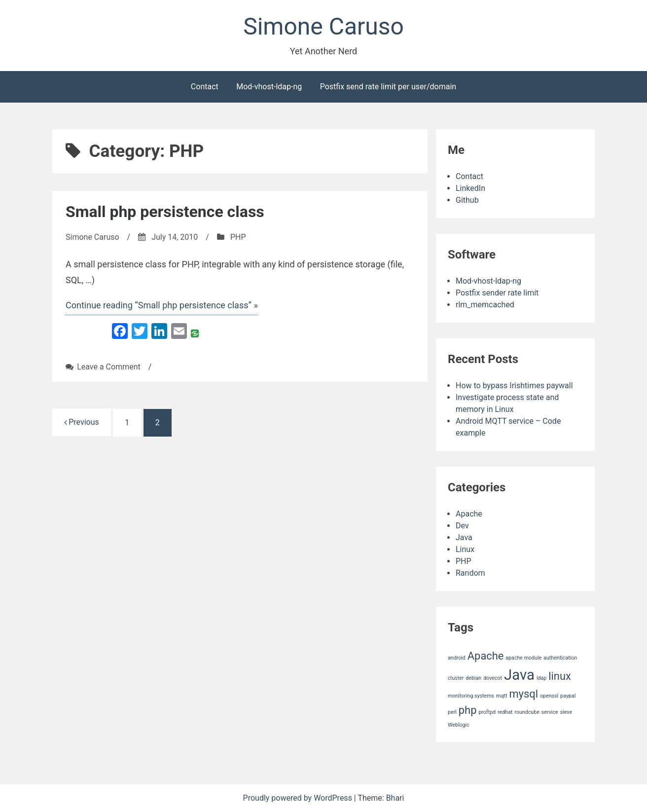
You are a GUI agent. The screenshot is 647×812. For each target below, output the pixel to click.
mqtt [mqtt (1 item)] (502, 696)
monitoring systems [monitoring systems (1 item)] (471, 696)
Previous (82, 422)
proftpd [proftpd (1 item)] (487, 712)
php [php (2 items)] (468, 710)
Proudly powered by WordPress (299, 798)
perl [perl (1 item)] (452, 712)
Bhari (395, 798)
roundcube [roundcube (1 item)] (527, 712)
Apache (469, 514)
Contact (205, 87)
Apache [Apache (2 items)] (486, 656)
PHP (238, 237)
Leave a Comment (109, 367)
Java (464, 537)
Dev (462, 526)
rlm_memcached (485, 305)
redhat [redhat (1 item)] (505, 712)
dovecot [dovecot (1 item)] (493, 678)
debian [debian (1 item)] (473, 678)
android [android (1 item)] (457, 658)
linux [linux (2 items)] (560, 676)
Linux (465, 549)
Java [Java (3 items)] (519, 675)
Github (467, 200)
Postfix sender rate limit (497, 293)
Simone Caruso (323, 26)
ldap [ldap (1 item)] (541, 678)
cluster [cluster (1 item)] (456, 678)
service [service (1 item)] (550, 712)
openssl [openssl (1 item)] (549, 696)
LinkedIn (470, 188)
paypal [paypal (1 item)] (568, 696)
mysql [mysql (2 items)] (523, 694)
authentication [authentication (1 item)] (560, 658)
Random (470, 573)
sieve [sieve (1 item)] (566, 712)
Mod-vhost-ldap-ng (269, 87)
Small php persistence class (165, 212)
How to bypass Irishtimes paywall (514, 386)
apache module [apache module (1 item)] (523, 658)
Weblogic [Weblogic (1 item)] (459, 725)
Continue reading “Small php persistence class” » (162, 305)
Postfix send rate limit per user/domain (388, 87)
